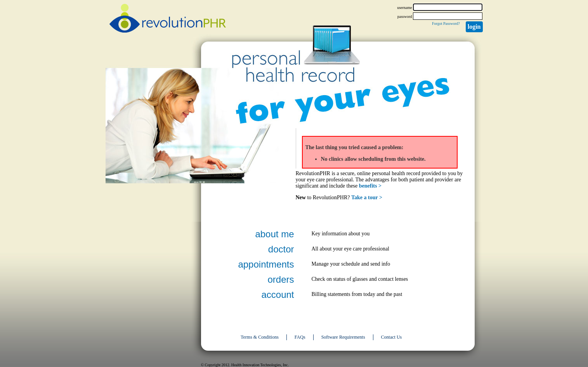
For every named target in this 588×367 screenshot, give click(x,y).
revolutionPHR (168, 19)
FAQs (300, 337)
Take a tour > (367, 197)
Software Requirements (343, 337)
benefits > (370, 186)
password (405, 17)
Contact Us (392, 337)
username (404, 8)
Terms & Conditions (260, 337)
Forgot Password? (446, 23)
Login (474, 27)
